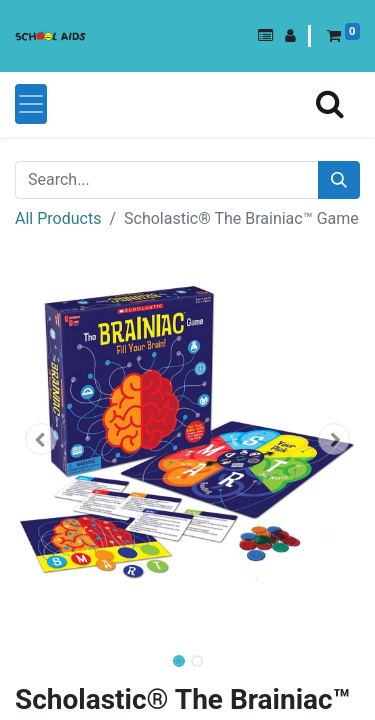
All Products (58, 218)
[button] (265, 36)
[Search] (339, 180)
